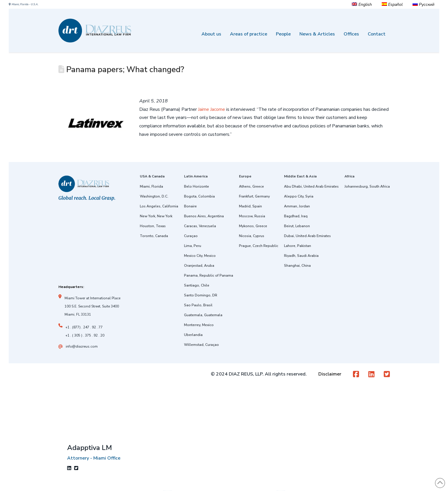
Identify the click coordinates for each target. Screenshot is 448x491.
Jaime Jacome (211, 109)
